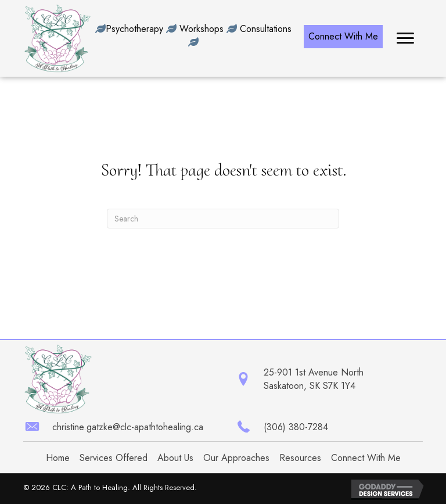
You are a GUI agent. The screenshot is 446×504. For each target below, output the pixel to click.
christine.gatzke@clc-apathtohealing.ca (128, 427)
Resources (300, 458)
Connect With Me (366, 458)
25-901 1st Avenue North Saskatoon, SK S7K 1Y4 (314, 379)
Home (58, 458)
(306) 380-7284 (296, 427)
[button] (343, 36)
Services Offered (114, 458)
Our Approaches (236, 458)
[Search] (223, 219)
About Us (175, 458)
